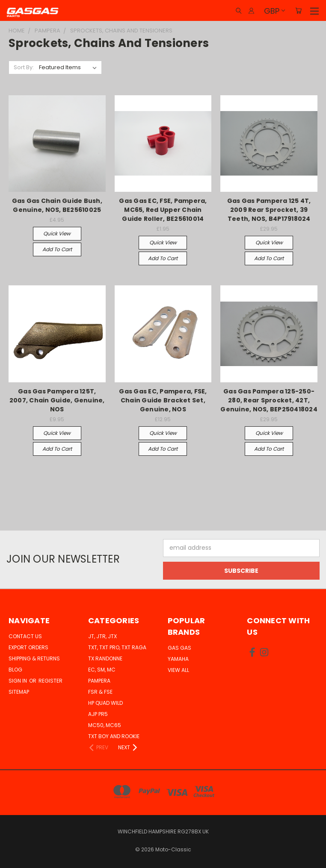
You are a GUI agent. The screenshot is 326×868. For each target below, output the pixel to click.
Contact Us (25, 636)
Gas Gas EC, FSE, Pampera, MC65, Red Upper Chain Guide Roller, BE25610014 (163, 210)
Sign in (18, 681)
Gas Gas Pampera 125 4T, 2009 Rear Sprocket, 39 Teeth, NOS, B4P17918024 (269, 210)
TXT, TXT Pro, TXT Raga (117, 647)
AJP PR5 (98, 714)
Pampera (99, 681)
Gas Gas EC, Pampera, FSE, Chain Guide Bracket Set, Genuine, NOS (163, 400)
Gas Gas (179, 648)
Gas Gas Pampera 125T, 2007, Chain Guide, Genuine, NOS (57, 400)
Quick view (57, 233)
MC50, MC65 (105, 725)
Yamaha (178, 659)
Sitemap (19, 692)
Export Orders (28, 647)
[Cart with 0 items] (298, 11)
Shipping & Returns (34, 658)
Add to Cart (57, 249)
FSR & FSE (100, 692)
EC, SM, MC (102, 670)
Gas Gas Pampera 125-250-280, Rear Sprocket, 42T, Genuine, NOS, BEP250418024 (269, 400)
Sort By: (24, 67)
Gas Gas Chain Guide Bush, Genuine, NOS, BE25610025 (57, 205)
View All (178, 670)
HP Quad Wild (105, 703)
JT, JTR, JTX (102, 636)
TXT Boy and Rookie (114, 736)
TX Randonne (105, 658)
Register (50, 681)
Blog (15, 670)
